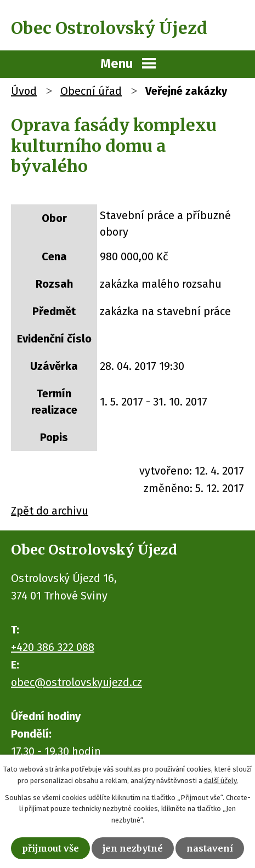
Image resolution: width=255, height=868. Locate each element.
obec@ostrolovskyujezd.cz (76, 682)
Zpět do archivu (50, 511)
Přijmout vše (50, 848)
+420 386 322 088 (53, 647)
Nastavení (210, 848)
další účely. (221, 781)
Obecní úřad (91, 91)
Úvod (24, 91)
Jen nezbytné (133, 848)
